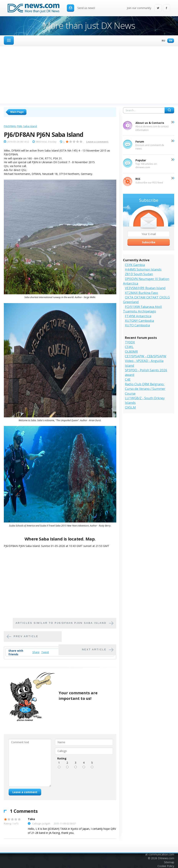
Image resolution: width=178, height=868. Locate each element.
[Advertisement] (89, 75)
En (170, 41)
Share (36, 652)
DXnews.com (166, 858)
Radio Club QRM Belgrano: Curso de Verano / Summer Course (145, 389)
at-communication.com (160, 854)
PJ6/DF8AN (10, 126)
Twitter (158, 8)
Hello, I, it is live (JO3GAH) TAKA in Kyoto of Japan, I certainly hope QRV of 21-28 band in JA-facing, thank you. (72, 831)
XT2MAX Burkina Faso (141, 293)
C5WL (129, 347)
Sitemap (169, 862)
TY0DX (130, 342)
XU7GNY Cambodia (139, 321)
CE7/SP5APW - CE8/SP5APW (146, 356)
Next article (94, 649)
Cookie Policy (166, 866)
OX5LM (130, 407)
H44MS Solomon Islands (143, 269)
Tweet (45, 652)
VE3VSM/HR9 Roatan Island (145, 288)
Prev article (26, 636)
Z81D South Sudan (139, 274)
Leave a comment (97, 142)
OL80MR (131, 352)
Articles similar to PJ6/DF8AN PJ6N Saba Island (61, 623)
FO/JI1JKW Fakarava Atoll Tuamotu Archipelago (142, 309)
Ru (162, 41)
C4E (128, 379)
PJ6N (19, 126)
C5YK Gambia (135, 265)
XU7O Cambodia (137, 325)
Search (169, 110)
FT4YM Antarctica (138, 316)
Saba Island (30, 126)
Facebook (167, 8)
